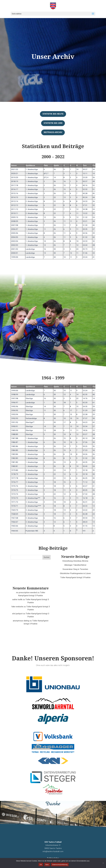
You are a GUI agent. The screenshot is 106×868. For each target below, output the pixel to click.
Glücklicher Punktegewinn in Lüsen (75, 573)
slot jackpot (17, 614)
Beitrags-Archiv (53, 132)
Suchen (47, 557)
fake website (17, 607)
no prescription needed (26, 592)
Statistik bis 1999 (53, 123)
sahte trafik (17, 599)
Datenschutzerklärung (60, 865)
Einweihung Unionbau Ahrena (75, 561)
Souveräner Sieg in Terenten (75, 569)
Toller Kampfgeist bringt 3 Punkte (75, 577)
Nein (47, 865)
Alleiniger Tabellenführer (75, 565)
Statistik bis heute (53, 114)
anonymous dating (21, 621)
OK (41, 865)
